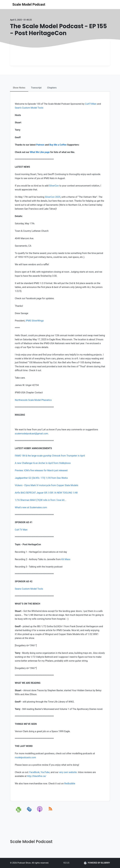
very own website (68, 772)
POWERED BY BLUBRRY (97, 863)
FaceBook (34, 772)
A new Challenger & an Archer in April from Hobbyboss (43, 463)
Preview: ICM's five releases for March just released (41, 470)
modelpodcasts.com (25, 757)
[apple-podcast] (40, 812)
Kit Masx (66, 559)
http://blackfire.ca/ (37, 776)
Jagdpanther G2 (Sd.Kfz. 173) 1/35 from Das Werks (41, 478)
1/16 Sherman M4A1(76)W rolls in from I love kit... (41, 500)
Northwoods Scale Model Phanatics (33, 400)
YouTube (45, 772)
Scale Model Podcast (29, 4)
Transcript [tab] (36, 88)
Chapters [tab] (52, 88)
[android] (19, 812)
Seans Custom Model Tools (29, 589)
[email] (29, 812)
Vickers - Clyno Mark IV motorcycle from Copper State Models (47, 485)
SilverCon (54, 186)
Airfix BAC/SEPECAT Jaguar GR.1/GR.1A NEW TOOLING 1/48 (46, 493)
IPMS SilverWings (35, 321)
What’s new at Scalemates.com (31, 507)
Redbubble (70, 784)
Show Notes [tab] (19, 88)
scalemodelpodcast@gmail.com (32, 434)
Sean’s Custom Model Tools (29, 108)
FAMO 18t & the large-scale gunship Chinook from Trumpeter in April (50, 456)
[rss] (50, 812)
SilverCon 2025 (53, 197)
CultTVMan (91, 104)
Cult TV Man (21, 530)
